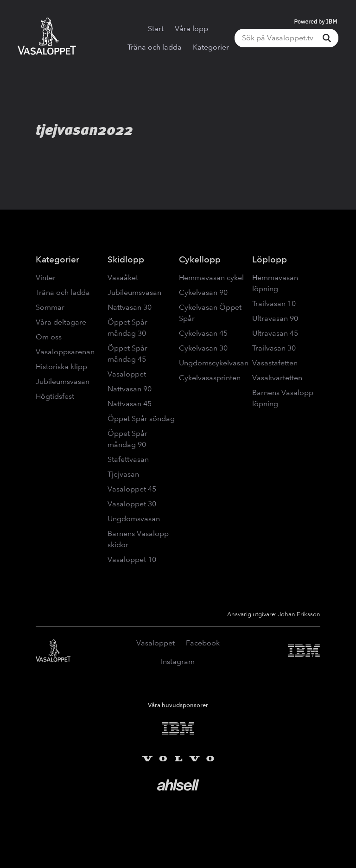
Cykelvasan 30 (203, 348)
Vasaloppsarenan (65, 352)
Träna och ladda (155, 47)
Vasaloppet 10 (132, 559)
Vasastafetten (275, 363)
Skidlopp (126, 259)
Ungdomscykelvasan (214, 363)
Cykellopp (200, 259)
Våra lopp (191, 29)
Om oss (49, 337)
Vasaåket (123, 278)
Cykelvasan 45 (203, 333)
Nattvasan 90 (130, 389)
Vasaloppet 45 (132, 489)
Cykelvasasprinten (210, 378)
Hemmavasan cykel (211, 278)
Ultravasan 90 (275, 318)
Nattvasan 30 (130, 307)
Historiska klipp (61, 367)
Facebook (203, 643)
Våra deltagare (61, 322)
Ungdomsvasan (134, 519)
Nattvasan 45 (130, 404)
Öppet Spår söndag (141, 418)
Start (156, 29)
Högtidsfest (55, 396)
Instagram (178, 661)
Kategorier (211, 47)
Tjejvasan (123, 474)
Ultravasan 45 (275, 333)
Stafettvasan (128, 459)
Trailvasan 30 (274, 348)
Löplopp (270, 259)
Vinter (46, 278)
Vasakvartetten (277, 378)
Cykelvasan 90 (203, 292)
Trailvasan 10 (274, 303)
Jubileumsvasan (63, 381)
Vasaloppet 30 (132, 504)
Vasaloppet (127, 374)
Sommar (50, 307)
